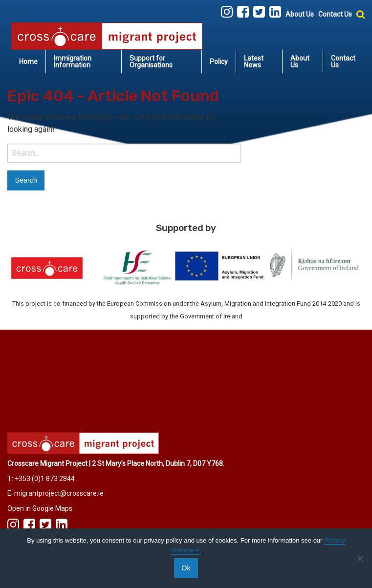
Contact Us (335, 14)
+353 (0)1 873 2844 (45, 479)
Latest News (254, 62)
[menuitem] (29, 62)
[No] (360, 558)
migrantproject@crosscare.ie (59, 493)
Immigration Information (73, 62)
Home (28, 62)
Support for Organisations (151, 62)
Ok (186, 568)
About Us (300, 14)
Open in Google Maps (40, 508)
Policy (219, 62)
